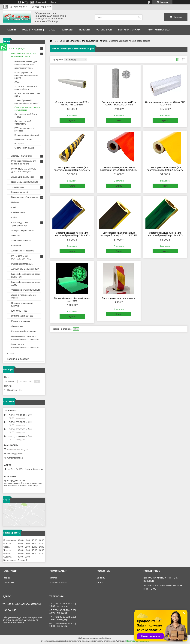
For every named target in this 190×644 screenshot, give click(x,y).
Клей (14, 207)
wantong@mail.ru (15, 454)
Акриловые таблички (21, 241)
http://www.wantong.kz (18, 449)
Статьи (100, 583)
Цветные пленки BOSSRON (25, 182)
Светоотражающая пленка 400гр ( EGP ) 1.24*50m (165, 103)
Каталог (53, 578)
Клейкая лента (18, 212)
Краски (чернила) (20, 192)
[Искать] (140, 17)
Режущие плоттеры (21, 321)
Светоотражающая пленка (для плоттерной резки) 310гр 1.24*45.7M (119, 169)
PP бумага (19, 144)
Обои (17, 82)
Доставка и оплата (129, 30)
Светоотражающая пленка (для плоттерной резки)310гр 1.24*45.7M (72, 169)
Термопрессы (18, 187)
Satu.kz (109, 638)
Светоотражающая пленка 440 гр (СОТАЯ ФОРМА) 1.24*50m (119, 103)
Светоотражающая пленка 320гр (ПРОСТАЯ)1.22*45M (72, 103)
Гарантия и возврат (158, 30)
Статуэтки (16, 246)
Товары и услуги (32, 30)
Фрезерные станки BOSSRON (26, 290)
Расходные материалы (22, 264)
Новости (85, 30)
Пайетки (15, 202)
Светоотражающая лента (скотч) (119, 298)
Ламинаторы (17, 326)
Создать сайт (41, 2)
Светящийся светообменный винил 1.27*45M (72, 299)
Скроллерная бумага (24, 148)
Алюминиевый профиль (23, 251)
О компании (8, 583)
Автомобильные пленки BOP (25, 269)
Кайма (14, 217)
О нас (52, 30)
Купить (72, 121)
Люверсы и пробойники (23, 231)
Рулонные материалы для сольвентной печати (83, 41)
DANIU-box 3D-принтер (22, 316)
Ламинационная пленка (23, 177)
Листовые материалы (22, 156)
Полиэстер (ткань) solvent (27, 135)
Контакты (67, 30)
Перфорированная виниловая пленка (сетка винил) (26, 75)
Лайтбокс (16, 236)
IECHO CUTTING (20, 311)
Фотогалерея (104, 30)
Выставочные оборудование (25, 197)
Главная (11, 30)
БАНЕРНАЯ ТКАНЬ (24, 68)
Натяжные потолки (23, 139)
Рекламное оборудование (24, 331)
